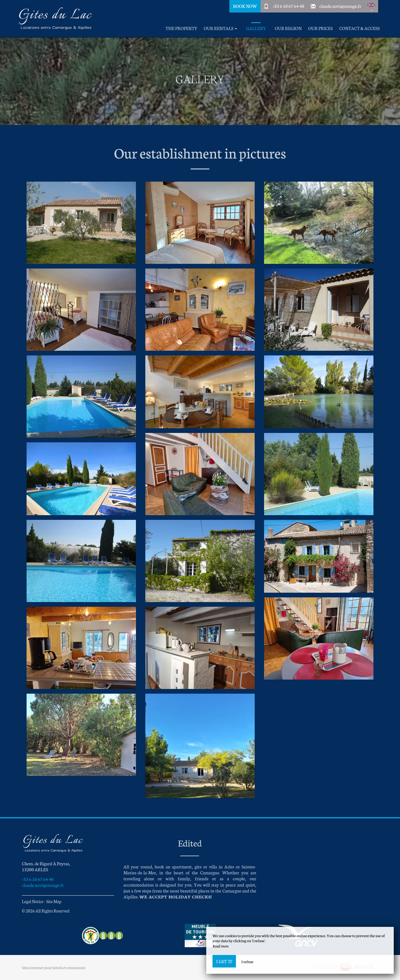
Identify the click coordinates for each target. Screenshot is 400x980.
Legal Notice (33, 901)
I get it (224, 961)
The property (182, 28)
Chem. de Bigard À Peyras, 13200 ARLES (46, 866)
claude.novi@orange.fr (340, 6)
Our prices (320, 28)
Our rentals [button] (220, 28)
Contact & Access (359, 28)
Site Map (54, 901)
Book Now (245, 6)
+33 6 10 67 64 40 (288, 6)
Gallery (256, 28)
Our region (288, 28)
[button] (371, 6)
